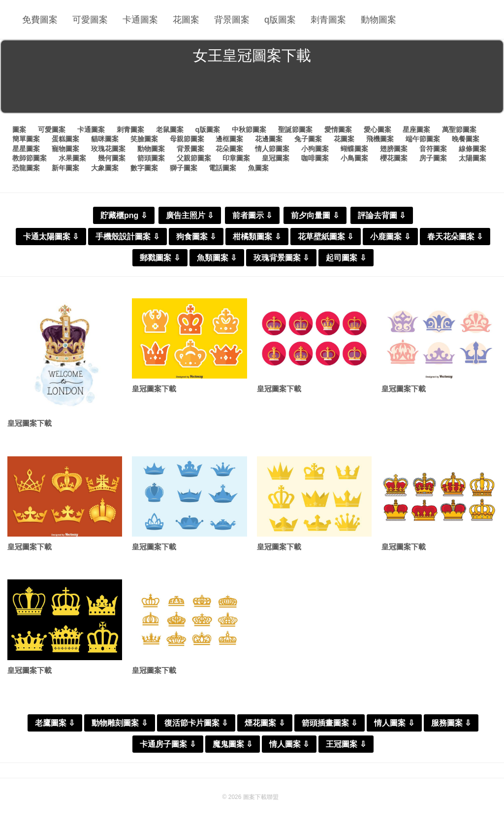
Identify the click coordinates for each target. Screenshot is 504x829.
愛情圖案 (338, 129)
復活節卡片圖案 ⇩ (196, 723)
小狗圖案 (315, 149)
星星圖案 (26, 149)
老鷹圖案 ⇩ (55, 723)
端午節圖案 (423, 139)
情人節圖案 (272, 149)
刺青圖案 (328, 20)
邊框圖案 (229, 139)
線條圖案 (472, 149)
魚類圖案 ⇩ (217, 258)
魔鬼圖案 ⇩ (233, 744)
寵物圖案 (65, 149)
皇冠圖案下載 (30, 423)
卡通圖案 (140, 20)
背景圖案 (232, 20)
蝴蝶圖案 (354, 149)
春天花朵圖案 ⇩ (455, 237)
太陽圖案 (472, 158)
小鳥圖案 (354, 158)
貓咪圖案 (105, 139)
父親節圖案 (194, 158)
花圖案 (186, 20)
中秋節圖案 (249, 129)
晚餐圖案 (466, 139)
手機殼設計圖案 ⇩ (127, 237)
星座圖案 (416, 129)
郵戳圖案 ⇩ (160, 258)
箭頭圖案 (151, 158)
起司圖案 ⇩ (346, 258)
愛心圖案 (378, 129)
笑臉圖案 (144, 139)
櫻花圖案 (394, 158)
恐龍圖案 (26, 168)
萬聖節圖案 (459, 129)
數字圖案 (144, 168)
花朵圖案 (229, 149)
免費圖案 (40, 20)
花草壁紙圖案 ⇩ (326, 237)
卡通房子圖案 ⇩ (168, 744)
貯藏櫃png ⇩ (124, 215)
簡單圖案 (26, 139)
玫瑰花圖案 (108, 149)
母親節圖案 (187, 139)
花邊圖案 (269, 139)
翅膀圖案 (394, 149)
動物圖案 (378, 20)
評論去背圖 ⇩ (382, 215)
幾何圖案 (112, 158)
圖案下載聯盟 (261, 797)
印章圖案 (236, 158)
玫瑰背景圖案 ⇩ (281, 258)
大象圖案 (105, 168)
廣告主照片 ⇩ (190, 215)
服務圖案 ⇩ (451, 723)
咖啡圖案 (315, 158)
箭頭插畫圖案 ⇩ (330, 723)
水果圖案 (72, 158)
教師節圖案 (30, 158)
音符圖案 (433, 149)
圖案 (19, 129)
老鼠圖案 (170, 129)
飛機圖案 (380, 139)
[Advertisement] (252, 91)
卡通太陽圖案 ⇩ (51, 237)
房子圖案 (433, 158)
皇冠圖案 (276, 158)
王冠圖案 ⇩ (346, 744)
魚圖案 (258, 168)
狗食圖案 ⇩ (196, 237)
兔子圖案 (308, 139)
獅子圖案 (184, 168)
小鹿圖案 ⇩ (390, 237)
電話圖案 (222, 168)
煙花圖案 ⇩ (265, 723)
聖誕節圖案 (295, 129)
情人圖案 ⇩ (394, 723)
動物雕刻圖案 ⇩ (119, 723)
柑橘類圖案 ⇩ (257, 237)
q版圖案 (280, 20)
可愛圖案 (90, 20)
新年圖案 (65, 168)
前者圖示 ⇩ (252, 215)
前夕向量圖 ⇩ (315, 215)
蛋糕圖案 (65, 139)
